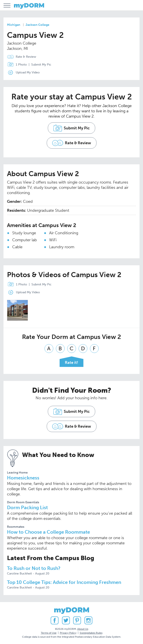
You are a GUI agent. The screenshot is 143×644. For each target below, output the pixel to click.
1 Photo (16, 65)
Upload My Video (28, 72)
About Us (83, 629)
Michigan (14, 25)
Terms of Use (49, 633)
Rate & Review (26, 57)
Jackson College (37, 25)
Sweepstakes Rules (91, 633)
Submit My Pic (41, 65)
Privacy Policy (68, 633)
